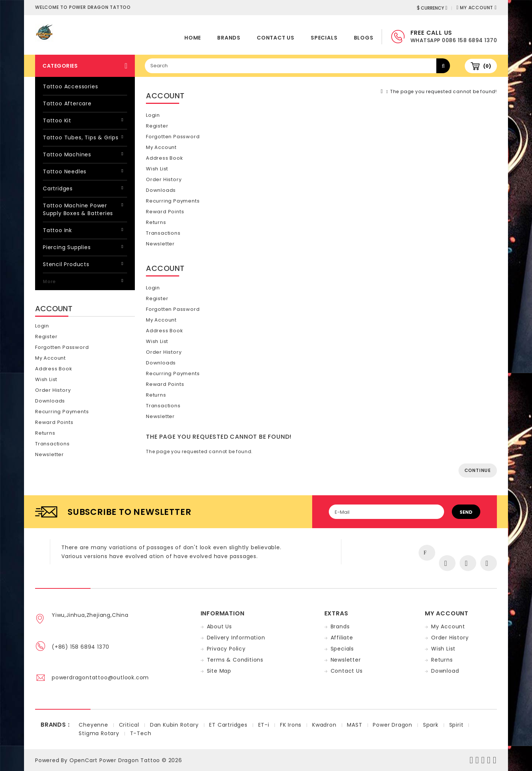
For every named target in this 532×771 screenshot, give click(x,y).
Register (46, 337)
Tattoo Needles (65, 171)
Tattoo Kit (57, 120)
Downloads (50, 401)
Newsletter (50, 454)
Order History (53, 390)
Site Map (219, 671)
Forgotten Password (62, 347)
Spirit (456, 725)
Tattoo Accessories (70, 86)
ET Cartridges (228, 725)
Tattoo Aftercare (67, 103)
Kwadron (324, 725)
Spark (431, 725)
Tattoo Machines (67, 154)
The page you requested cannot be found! (444, 91)
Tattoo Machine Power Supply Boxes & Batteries (78, 209)
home (193, 38)
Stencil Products (66, 264)
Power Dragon (393, 725)
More (49, 281)
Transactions (52, 444)
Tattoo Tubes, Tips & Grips (81, 137)
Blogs (364, 38)
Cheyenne (93, 725)
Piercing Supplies (67, 247)
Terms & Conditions (235, 660)
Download (445, 671)
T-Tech (141, 733)
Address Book (54, 369)
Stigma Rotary (99, 733)
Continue (478, 470)
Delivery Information (236, 638)
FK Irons (291, 725)
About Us (219, 626)
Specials (324, 38)
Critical (129, 725)
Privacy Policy (226, 649)
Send (466, 512)
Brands (229, 38)
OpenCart (83, 760)
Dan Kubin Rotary (174, 725)
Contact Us (276, 38)
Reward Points (54, 422)
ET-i (264, 725)
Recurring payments (62, 412)
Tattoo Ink (57, 230)
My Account (50, 358)
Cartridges (58, 188)
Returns (45, 433)
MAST (354, 725)
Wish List (46, 379)
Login (42, 326)
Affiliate (342, 638)
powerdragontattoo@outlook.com (100, 677)
